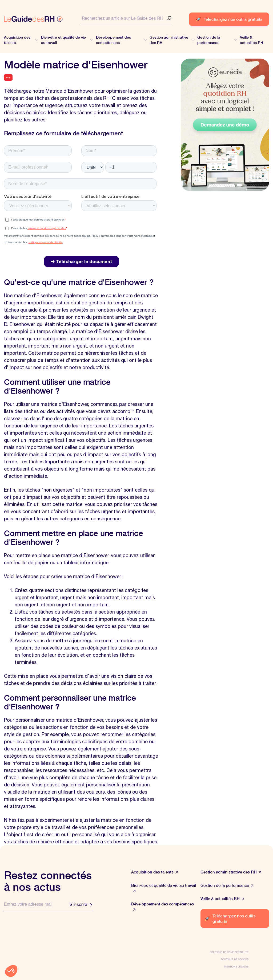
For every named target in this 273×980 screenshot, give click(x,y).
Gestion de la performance (227, 885)
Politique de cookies (235, 959)
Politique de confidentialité (229, 952)
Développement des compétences (162, 907)
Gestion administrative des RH (231, 872)
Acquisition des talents (155, 872)
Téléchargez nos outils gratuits (229, 19)
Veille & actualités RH (222, 899)
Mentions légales (236, 967)
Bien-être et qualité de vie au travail (164, 888)
